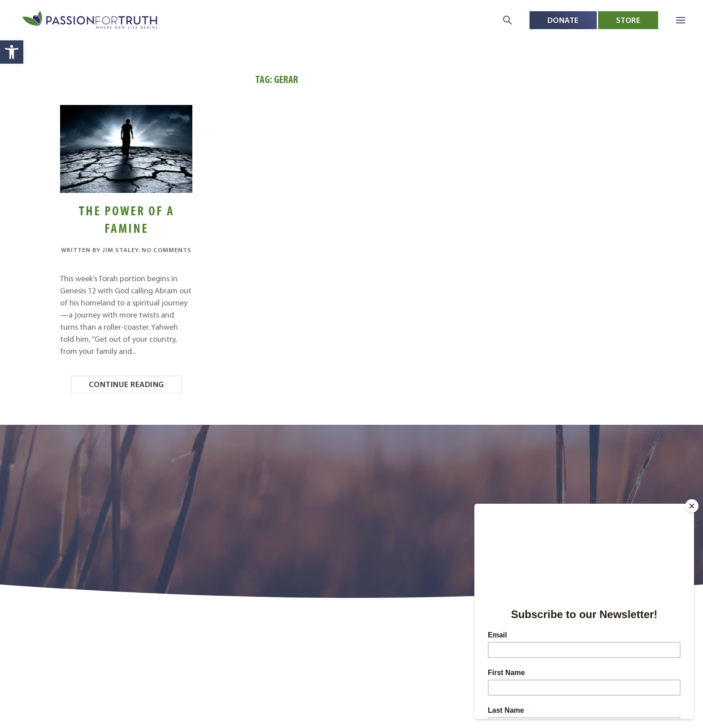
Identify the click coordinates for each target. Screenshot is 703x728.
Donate (563, 20)
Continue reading (126, 384)
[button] (12, 52)
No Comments (167, 250)
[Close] (692, 506)
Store (628, 20)
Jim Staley (120, 250)
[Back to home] (91, 20)
